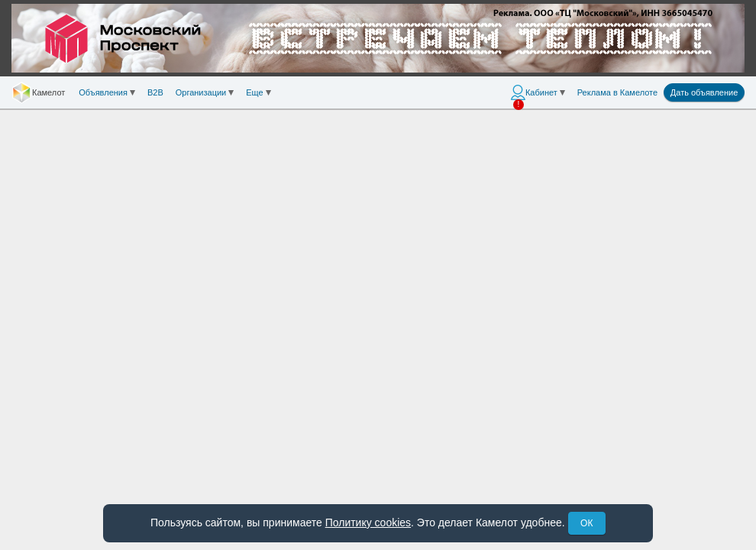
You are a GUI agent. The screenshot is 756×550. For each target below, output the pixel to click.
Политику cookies (368, 522)
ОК (586, 523)
